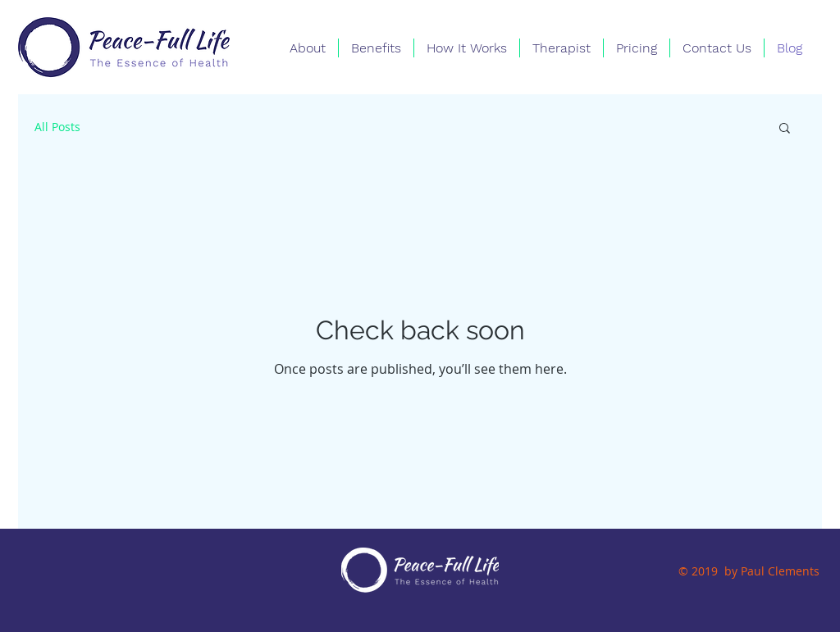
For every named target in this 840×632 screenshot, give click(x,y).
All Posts (57, 127)
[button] (785, 129)
